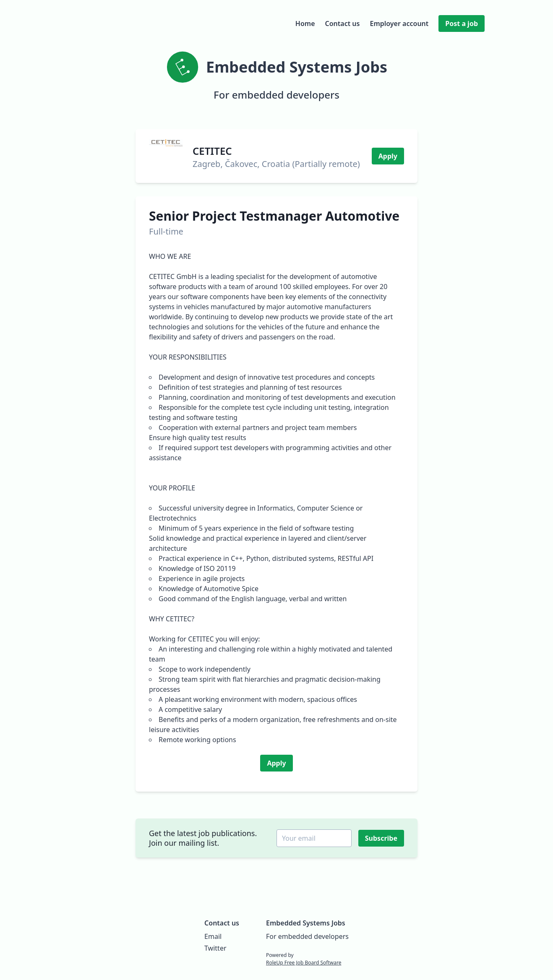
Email (213, 936)
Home (305, 23)
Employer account (399, 23)
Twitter (215, 948)
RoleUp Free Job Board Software (304, 963)
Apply (388, 156)
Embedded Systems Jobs (306, 923)
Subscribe (382, 838)
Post (462, 23)
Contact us (343, 23)
